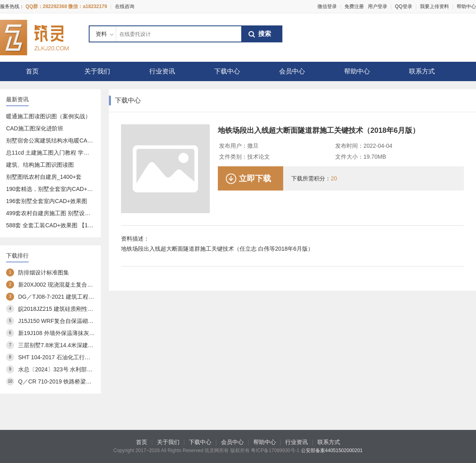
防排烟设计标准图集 (44, 272)
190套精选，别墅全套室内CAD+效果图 (55, 189)
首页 (32, 71)
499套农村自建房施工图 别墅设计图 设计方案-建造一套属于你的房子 (92, 213)
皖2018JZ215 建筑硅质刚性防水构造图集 (70, 309)
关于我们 (97, 71)
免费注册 (354, 6)
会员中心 (292, 71)
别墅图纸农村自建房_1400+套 (44, 177)
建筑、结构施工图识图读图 (40, 165)
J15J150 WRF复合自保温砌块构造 (62, 321)
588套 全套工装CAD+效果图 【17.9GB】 (58, 225)
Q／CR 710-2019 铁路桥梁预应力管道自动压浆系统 (83, 381)
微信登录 (327, 6)
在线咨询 (125, 6)
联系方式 (422, 71)
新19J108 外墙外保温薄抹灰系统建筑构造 (71, 333)
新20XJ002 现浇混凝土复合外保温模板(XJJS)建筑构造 (87, 285)
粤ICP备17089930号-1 (275, 450)
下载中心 (227, 71)
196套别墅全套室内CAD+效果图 (47, 201)
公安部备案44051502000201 (332, 450)
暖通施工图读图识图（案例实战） (48, 116)
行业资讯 (162, 71)
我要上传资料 (434, 6)
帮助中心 (466, 6)
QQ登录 (404, 6)
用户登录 (378, 6)
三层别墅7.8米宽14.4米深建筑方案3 (63, 345)
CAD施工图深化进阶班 (35, 128)
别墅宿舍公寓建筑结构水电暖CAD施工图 (57, 140)
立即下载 (255, 178)
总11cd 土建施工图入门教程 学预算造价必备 (62, 153)
